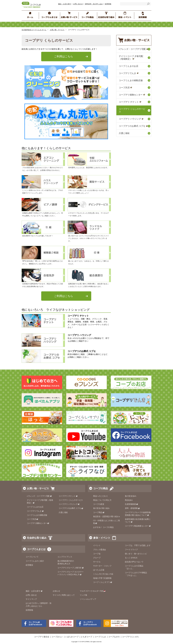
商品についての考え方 (102, 500)
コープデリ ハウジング (131, 119)
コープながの (114, 637)
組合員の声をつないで (134, 562)
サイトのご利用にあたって (64, 595)
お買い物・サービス (57, 30)
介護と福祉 (124, 133)
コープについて (32, 557)
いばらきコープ (72, 637)
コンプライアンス (65, 557)
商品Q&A (129, 500)
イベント (97, 545)
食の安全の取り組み (101, 508)
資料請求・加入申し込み (94, 4)
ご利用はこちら (64, 56)
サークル (97, 562)
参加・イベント (102, 538)
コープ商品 (99, 512)
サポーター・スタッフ (102, 566)
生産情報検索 (132, 504)
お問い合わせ (78, 4)
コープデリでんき (129, 73)
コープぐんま (100, 637)
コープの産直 (99, 504)
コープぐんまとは (36, 549)
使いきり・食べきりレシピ (136, 554)
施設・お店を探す (65, 4)
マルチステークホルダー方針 (93, 591)
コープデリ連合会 (42, 637)
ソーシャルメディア (88, 599)
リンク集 (83, 595)
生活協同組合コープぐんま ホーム (34, 30)
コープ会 (97, 554)
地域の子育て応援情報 (102, 578)
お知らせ (56, 591)
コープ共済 (125, 88)
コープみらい (57, 637)
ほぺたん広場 (99, 570)
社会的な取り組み (37, 538)
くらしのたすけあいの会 (103, 574)
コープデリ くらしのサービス (132, 110)
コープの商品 (101, 488)
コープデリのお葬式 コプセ (133, 126)
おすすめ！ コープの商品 (103, 527)
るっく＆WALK (131, 558)
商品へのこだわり (100, 496)
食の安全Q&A (131, 496)
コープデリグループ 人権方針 (71, 568)
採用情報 (108, 4)
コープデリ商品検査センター (138, 526)
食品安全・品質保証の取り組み (107, 517)
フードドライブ (131, 550)
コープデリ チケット (130, 102)
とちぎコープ (86, 637)
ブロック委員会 (100, 550)
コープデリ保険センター (132, 95)
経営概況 (29, 565)
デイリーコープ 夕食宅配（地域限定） (131, 58)
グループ (97, 558)
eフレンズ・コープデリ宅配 (134, 49)
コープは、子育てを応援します (138, 545)
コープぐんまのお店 (129, 66)
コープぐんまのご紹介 (35, 561)
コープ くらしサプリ (103, 582)
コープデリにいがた (131, 637)
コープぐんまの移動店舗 (131, 80)
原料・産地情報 (132, 508)
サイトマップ (31, 599)
